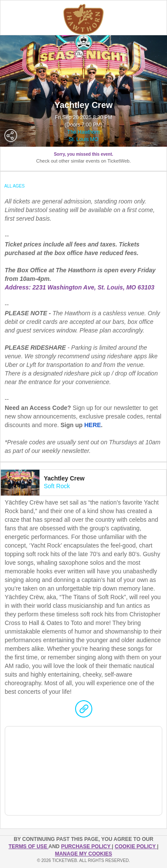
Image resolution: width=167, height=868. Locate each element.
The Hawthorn (83, 132)
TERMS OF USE (29, 846)
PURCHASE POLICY (86, 846)
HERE (93, 425)
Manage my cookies (83, 854)
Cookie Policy (136, 846)
